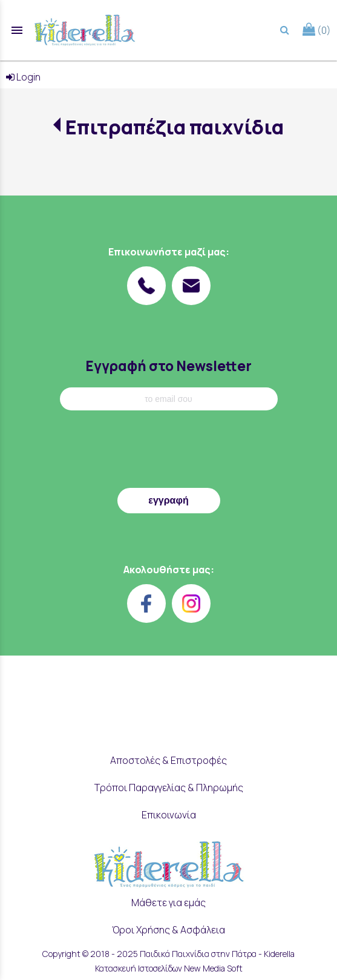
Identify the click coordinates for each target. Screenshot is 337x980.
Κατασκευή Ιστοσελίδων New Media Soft (169, 968)
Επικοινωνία (169, 815)
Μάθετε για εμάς (168, 903)
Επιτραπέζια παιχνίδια (175, 127)
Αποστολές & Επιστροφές (168, 760)
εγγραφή (168, 500)
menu (17, 30)
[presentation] (169, 452)
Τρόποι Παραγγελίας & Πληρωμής (169, 788)
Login (23, 77)
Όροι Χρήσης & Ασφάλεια (168, 930)
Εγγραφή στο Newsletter (168, 366)
